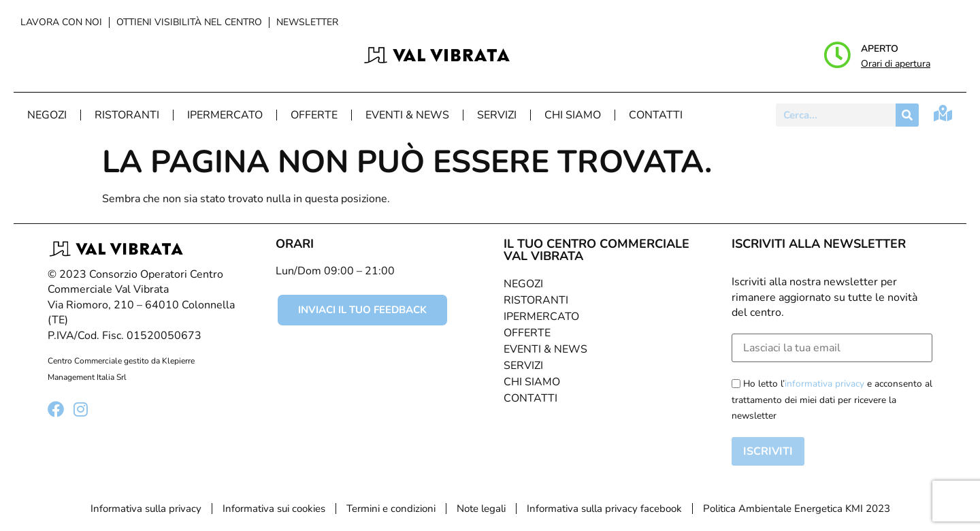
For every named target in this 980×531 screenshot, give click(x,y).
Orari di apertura (896, 64)
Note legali (481, 509)
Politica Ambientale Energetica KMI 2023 (797, 509)
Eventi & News (407, 115)
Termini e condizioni (391, 509)
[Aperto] (837, 55)
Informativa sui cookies (274, 509)
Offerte (314, 115)
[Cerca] (907, 115)
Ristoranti (127, 115)
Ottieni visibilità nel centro (189, 22)
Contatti (656, 115)
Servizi (497, 115)
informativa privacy (824, 384)
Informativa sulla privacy (146, 509)
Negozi (47, 115)
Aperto (880, 49)
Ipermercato (225, 115)
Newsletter (307, 22)
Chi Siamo (573, 115)
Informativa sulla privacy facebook (604, 509)
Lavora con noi (61, 22)
